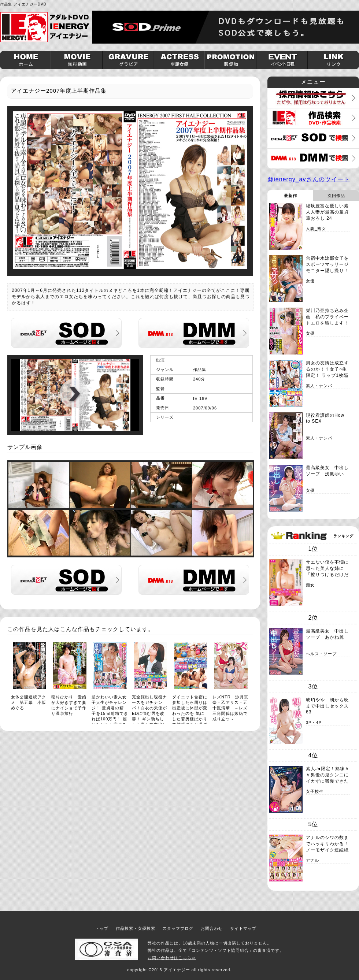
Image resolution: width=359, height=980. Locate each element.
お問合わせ (212, 928)
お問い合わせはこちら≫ (172, 958)
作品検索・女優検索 (136, 928)
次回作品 (336, 196)
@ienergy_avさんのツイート (309, 179)
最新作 (290, 196)
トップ (102, 928)
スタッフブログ (178, 928)
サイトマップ (243, 928)
